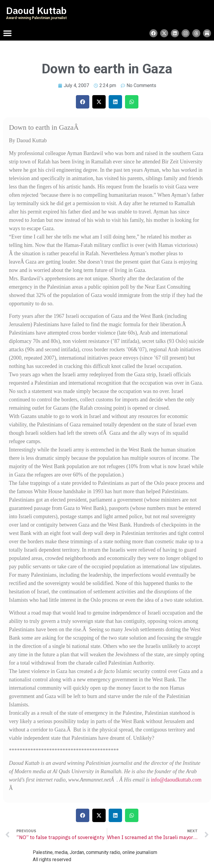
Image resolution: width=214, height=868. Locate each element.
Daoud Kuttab (36, 11)
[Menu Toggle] (7, 33)
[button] (83, 102)
